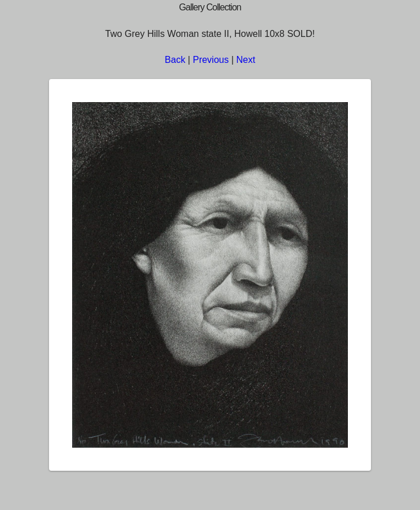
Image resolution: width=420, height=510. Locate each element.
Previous (211, 60)
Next (246, 60)
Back (175, 60)
